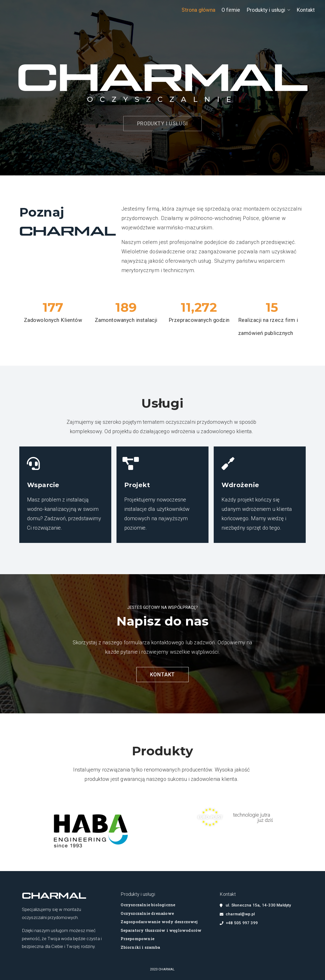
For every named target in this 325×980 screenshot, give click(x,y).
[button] (288, 10)
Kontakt (306, 10)
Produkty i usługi (268, 10)
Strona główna (198, 10)
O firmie (231, 10)
